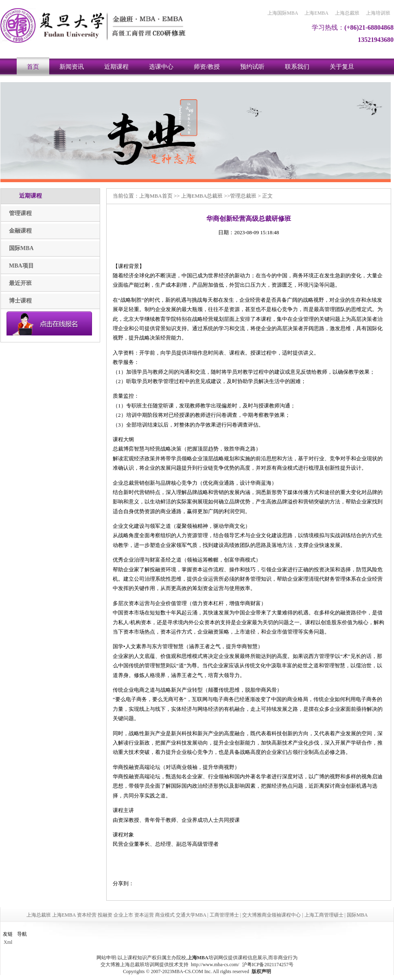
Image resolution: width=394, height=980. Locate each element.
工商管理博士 (224, 915)
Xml (8, 942)
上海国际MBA (283, 13)
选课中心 (161, 67)
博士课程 (20, 301)
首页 (33, 67)
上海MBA (151, 196)
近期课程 (116, 67)
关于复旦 (342, 67)
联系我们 (297, 67)
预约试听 (252, 67)
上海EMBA (316, 13)
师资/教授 (207, 67)
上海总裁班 (347, 13)
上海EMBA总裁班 (202, 196)
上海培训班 (378, 13)
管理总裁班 (243, 196)
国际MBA (21, 248)
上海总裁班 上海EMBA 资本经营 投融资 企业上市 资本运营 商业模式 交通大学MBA (116, 915)
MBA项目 (21, 266)
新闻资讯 (72, 67)
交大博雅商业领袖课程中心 (271, 915)
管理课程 (20, 213)
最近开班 (20, 283)
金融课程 (20, 231)
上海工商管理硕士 (324, 915)
